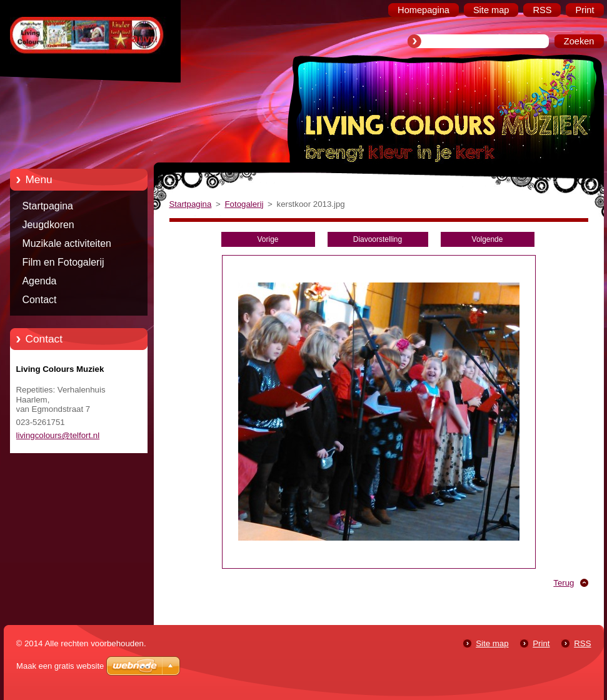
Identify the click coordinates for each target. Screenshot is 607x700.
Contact (40, 300)
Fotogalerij (244, 204)
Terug (564, 583)
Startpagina (48, 206)
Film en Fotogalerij (63, 262)
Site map (492, 643)
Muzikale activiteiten (67, 243)
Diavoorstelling (378, 239)
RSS (582, 643)
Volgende (488, 239)
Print (541, 643)
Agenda (40, 281)
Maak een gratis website (60, 666)
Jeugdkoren (48, 225)
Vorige (268, 239)
